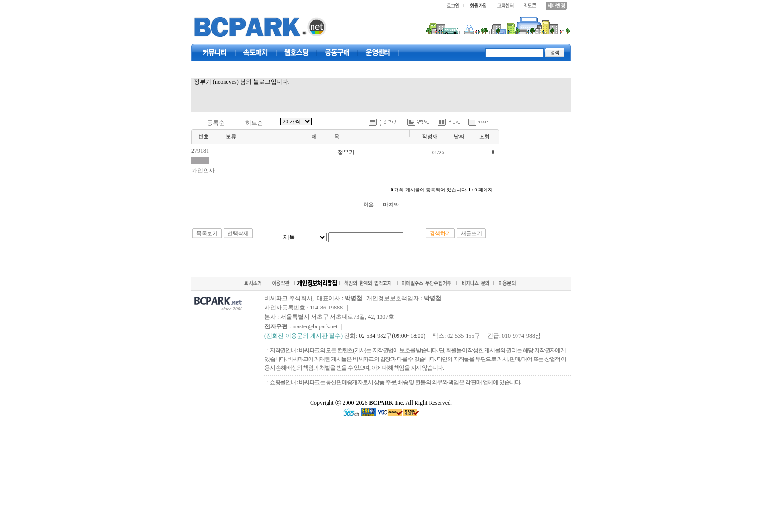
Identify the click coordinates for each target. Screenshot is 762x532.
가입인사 (203, 171)
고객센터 (378, 52)
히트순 (254, 123)
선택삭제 (238, 233)
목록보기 (207, 233)
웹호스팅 (296, 52)
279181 (200, 151)
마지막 (391, 205)
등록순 (216, 123)
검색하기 (440, 233)
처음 (368, 205)
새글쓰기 (471, 233)
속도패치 (256, 52)
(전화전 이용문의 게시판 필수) (303, 336)
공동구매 (337, 52)
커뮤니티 (215, 52)
